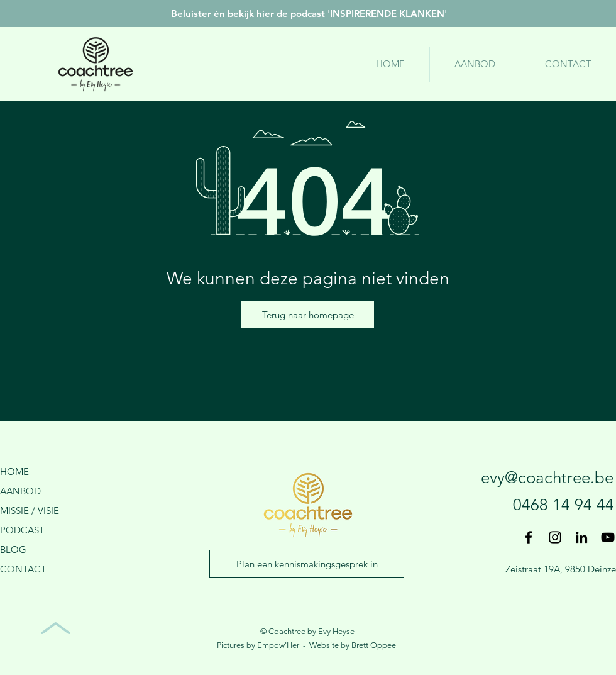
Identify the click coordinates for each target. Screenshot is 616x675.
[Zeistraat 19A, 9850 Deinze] (561, 569)
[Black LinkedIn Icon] (581, 537)
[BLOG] (41, 549)
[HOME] (41, 471)
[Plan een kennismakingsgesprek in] (307, 564)
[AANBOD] (41, 491)
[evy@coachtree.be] (519, 478)
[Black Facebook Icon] (529, 537)
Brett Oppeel (375, 645)
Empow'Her (279, 645)
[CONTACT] (41, 569)
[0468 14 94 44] (532, 505)
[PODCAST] (41, 530)
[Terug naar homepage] (308, 315)
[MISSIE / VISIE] (41, 510)
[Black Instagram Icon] (555, 537)
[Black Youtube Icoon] (608, 537)
